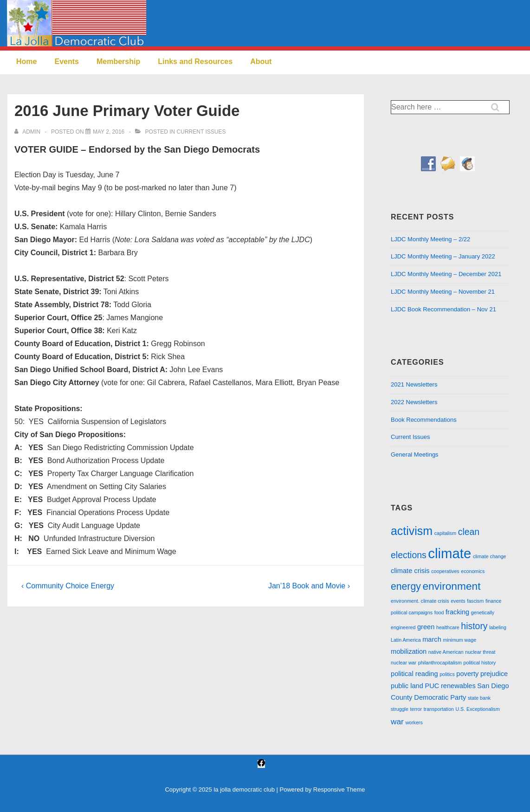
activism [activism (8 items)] (412, 531)
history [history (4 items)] (474, 626)
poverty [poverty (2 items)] (467, 674)
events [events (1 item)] (458, 601)
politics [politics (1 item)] (447, 674)
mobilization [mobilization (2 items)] (409, 651)
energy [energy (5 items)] (406, 586)
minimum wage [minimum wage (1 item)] (459, 640)
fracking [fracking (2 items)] (457, 612)
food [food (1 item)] (439, 612)
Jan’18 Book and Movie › (309, 586)
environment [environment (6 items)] (451, 586)
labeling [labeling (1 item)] (498, 627)
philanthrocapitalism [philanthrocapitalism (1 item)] (440, 663)
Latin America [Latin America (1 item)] (406, 640)
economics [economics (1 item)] (473, 571)
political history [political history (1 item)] (480, 663)
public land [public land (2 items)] (407, 686)
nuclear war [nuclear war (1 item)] (404, 663)
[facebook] (261, 764)
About (261, 61)
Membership (118, 61)
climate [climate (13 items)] (449, 553)
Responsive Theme (339, 789)
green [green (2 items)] (426, 627)
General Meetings (415, 454)
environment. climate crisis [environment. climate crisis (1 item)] (420, 601)
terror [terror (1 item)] (416, 709)
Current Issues (201, 132)
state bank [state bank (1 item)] (479, 698)
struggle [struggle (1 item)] (400, 709)
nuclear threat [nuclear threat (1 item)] (480, 652)
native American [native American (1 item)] (446, 652)
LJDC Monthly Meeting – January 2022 (443, 256)
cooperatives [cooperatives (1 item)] (445, 571)
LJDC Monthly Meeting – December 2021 (446, 274)
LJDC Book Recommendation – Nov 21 (443, 309)
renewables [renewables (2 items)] (458, 686)
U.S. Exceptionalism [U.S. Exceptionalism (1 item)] (477, 709)
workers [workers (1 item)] (414, 722)
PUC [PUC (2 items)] (432, 686)
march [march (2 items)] (432, 639)
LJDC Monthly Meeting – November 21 (443, 292)
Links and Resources (195, 61)
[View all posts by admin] (28, 132)
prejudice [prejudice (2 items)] (494, 674)
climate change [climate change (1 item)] (490, 556)
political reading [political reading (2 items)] (414, 674)
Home (26, 61)
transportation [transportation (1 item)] (439, 709)
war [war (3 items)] (397, 722)
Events (66, 61)
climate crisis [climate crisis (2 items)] (410, 571)
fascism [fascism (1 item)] (475, 601)
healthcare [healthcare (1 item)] (448, 627)
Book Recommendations (424, 420)
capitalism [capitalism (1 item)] (445, 533)
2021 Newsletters (414, 384)
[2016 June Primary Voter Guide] (109, 132)
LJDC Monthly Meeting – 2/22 (430, 239)
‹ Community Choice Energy (68, 586)
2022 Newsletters (414, 402)
